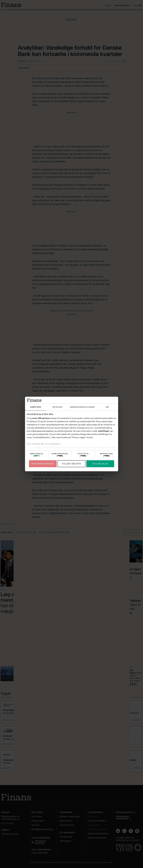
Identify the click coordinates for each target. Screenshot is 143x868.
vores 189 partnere (41, 418)
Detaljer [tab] (57, 407)
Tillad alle (100, 464)
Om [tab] (107, 407)
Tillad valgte (71, 464)
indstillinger (104, 431)
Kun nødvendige (43, 464)
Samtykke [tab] (36, 407)
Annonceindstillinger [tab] (82, 407)
